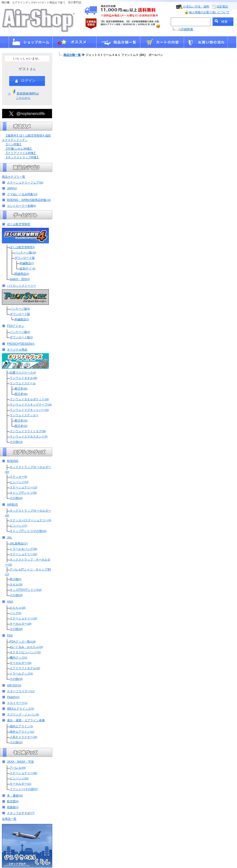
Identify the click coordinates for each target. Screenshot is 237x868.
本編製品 (27, 263)
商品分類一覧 (72, 55)
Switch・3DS (20, 279)
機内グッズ (18, 658)
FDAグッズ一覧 (23, 642)
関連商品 (22, 274)
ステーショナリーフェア (25, 183)
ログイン (25, 81)
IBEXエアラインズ (21, 709)
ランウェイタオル (23, 378)
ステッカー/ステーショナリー (30, 520)
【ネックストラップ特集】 (22, 157)
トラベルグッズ (21, 674)
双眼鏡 (13, 807)
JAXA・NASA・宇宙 (20, 762)
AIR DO (14, 685)
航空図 (13, 801)
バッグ (15, 613)
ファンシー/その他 (24, 789)
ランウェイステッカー (24, 415)
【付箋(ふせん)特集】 (19, 149)
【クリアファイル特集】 (21, 153)
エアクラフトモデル (25, 668)
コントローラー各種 (22, 206)
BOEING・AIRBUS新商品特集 (29, 200)
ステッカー (18, 477)
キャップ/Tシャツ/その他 (28, 531)
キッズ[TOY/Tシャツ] (26, 590)
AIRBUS (12, 505)
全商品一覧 (9, 819)
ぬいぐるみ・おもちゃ (26, 647)
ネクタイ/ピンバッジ (25, 652)
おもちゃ (18, 608)
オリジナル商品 (17, 350)
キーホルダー (21, 624)
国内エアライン (21, 726)
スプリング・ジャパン (23, 714)
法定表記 (222, 7)
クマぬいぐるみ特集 (22, 194)
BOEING (13, 461)
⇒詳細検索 (185, 29)
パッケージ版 (25, 253)
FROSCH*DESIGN (21, 344)
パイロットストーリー (22, 286)
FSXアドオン (16, 326)
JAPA (12, 188)
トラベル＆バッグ (23, 549)
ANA (10, 602)
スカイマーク (17, 703)
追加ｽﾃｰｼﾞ (27, 269)
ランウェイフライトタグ (28, 431)
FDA (10, 636)
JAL (10, 538)
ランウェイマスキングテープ (31, 405)
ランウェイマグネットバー (29, 410)
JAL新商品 (19, 544)
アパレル (18, 768)
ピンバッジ (19, 482)
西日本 (21, 394)
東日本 (21, 389)
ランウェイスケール (23, 383)
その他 (16, 442)
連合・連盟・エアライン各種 (26, 720)
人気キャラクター (23, 737)
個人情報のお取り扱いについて (209, 12)
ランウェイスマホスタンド (29, 437)
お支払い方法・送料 (196, 7)
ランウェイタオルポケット (29, 399)
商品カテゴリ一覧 (14, 177)
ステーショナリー (23, 487)
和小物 (15, 579)
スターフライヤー (21, 691)
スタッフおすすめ (21, 813)
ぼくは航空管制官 (19, 224)
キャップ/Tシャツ (23, 493)
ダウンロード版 (25, 258)
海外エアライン (22, 732)
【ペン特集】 (14, 144)
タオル (16, 584)
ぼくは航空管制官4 (22, 247)
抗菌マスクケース (23, 373)
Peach (13, 697)
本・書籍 (15, 796)
